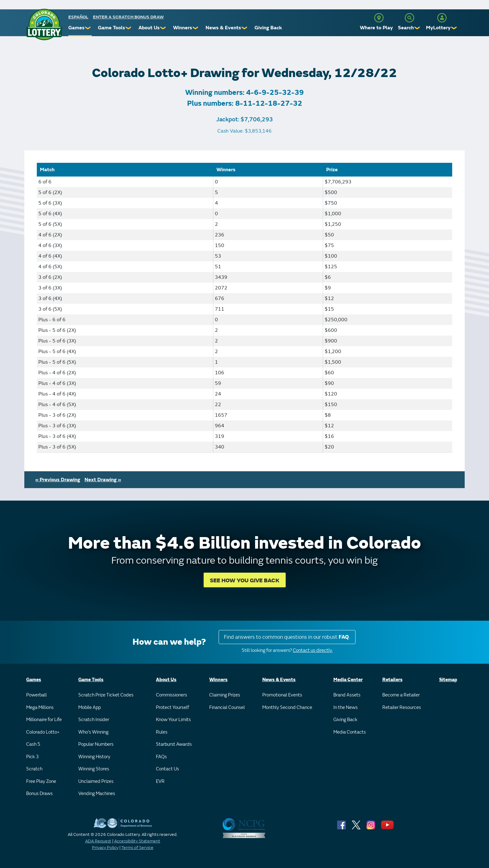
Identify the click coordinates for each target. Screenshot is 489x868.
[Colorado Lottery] (44, 24)
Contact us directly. (313, 650)
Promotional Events (282, 695)
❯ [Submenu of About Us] (163, 28)
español (78, 17)
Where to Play (376, 28)
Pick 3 (32, 757)
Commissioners (172, 695)
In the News (346, 708)
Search (406, 28)
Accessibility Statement (137, 841)
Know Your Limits (173, 720)
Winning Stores (94, 769)
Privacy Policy (105, 848)
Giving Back (268, 28)
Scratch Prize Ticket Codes (106, 695)
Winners (183, 28)
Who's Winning (93, 732)
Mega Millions (40, 708)
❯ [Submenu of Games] (88, 28)
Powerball (36, 695)
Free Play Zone (41, 781)
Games (76, 28)
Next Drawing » (103, 480)
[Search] (409, 18)
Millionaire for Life (44, 720)
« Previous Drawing (58, 480)
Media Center (348, 680)
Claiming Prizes (225, 695)
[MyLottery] (442, 18)
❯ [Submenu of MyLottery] (454, 28)
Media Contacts (350, 732)
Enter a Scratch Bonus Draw (128, 17)
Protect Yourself (172, 708)
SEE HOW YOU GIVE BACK (245, 581)
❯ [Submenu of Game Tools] (129, 28)
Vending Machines (97, 794)
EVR (160, 781)
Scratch (34, 769)
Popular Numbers (96, 744)
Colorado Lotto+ (43, 732)
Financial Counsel (227, 708)
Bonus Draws (39, 794)
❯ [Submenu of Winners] (196, 28)
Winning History (94, 757)
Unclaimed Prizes (96, 781)
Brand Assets (347, 695)
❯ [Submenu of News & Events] (245, 28)
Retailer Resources (402, 708)
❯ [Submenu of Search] (417, 28)
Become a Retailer (401, 695)
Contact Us (167, 769)
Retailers (392, 680)
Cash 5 (33, 744)
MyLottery (438, 28)
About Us (149, 28)
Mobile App (90, 708)
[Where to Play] (379, 18)
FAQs (161, 757)
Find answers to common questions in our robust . (287, 637)
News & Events (223, 28)
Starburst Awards (174, 744)
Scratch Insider (94, 720)
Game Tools (111, 28)
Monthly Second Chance (287, 708)
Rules (162, 732)
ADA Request (98, 841)
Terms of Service (137, 848)
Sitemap (448, 680)
